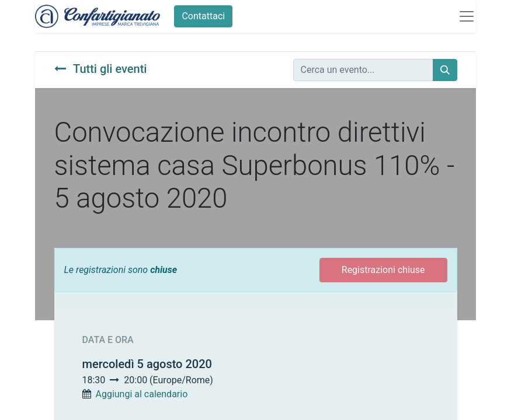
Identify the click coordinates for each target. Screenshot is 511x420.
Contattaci (203, 16)
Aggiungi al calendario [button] (141, 394)
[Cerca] (445, 70)
